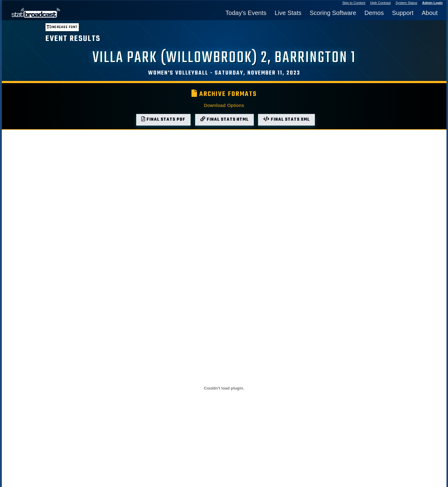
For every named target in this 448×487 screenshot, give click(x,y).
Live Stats (288, 13)
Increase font (62, 27)
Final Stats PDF (163, 120)
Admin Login (432, 3)
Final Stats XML (286, 120)
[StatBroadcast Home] (61, 13)
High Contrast (380, 3)
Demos (374, 13)
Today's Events (246, 13)
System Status (406, 3)
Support (403, 13)
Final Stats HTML (224, 120)
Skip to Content (354, 3)
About (430, 13)
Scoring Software (333, 13)
